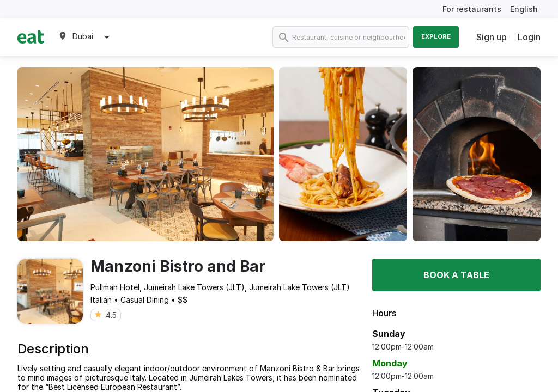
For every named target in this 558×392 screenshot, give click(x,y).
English (524, 9)
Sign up (492, 37)
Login (529, 37)
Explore (436, 36)
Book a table (456, 275)
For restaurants (472, 9)
